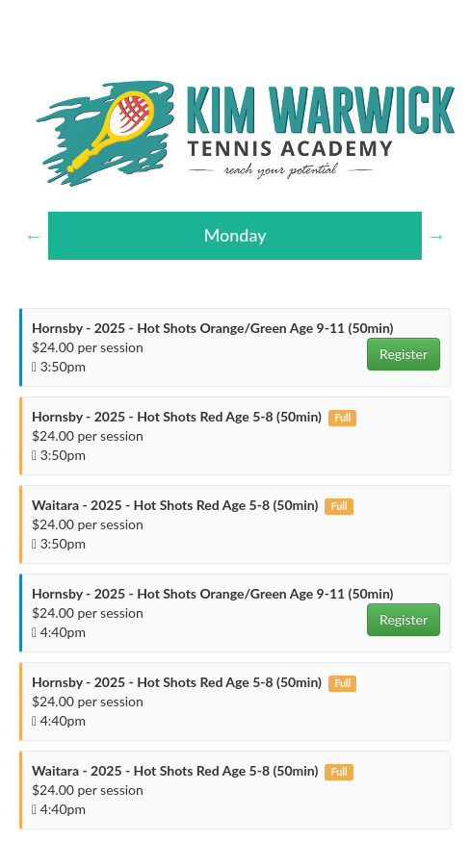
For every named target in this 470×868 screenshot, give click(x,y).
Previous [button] (34, 236)
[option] (235, 236)
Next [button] (436, 236)
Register (404, 354)
